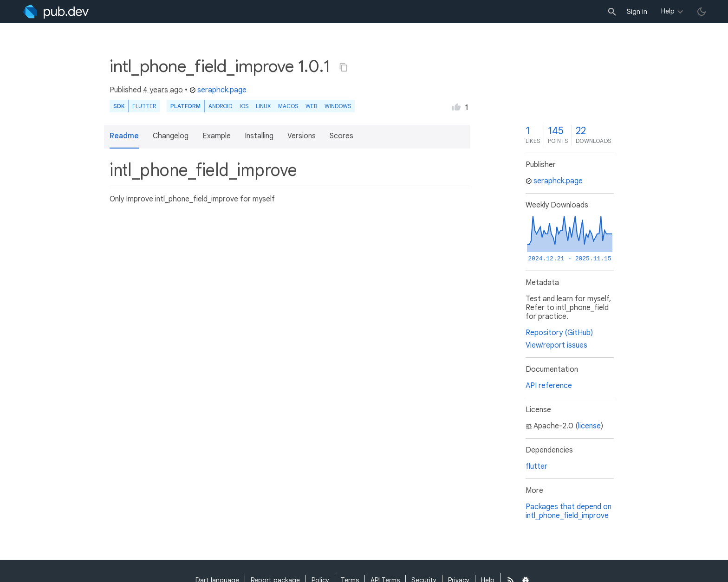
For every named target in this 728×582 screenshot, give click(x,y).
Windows (338, 106)
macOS (288, 106)
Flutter (144, 106)
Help (668, 11)
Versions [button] (302, 136)
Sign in (637, 12)
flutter (536, 466)
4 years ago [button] (163, 90)
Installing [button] (259, 136)
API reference (549, 386)
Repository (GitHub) (559, 333)
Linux (263, 106)
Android (220, 106)
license (589, 426)
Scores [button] (341, 136)
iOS (244, 106)
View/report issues (556, 345)
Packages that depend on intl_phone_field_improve (569, 511)
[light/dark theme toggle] (702, 12)
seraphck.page (218, 90)
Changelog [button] (171, 136)
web (311, 106)
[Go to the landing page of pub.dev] (56, 12)
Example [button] (217, 136)
